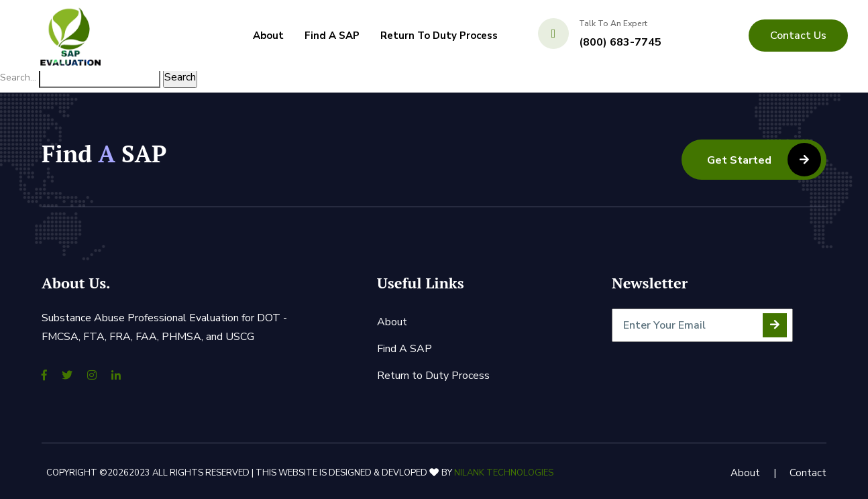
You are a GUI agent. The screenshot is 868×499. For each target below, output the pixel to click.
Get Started (764, 160)
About (268, 36)
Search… (18, 77)
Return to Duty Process (439, 36)
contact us (798, 36)
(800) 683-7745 (620, 42)
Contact (808, 473)
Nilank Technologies (504, 473)
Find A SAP (332, 36)
